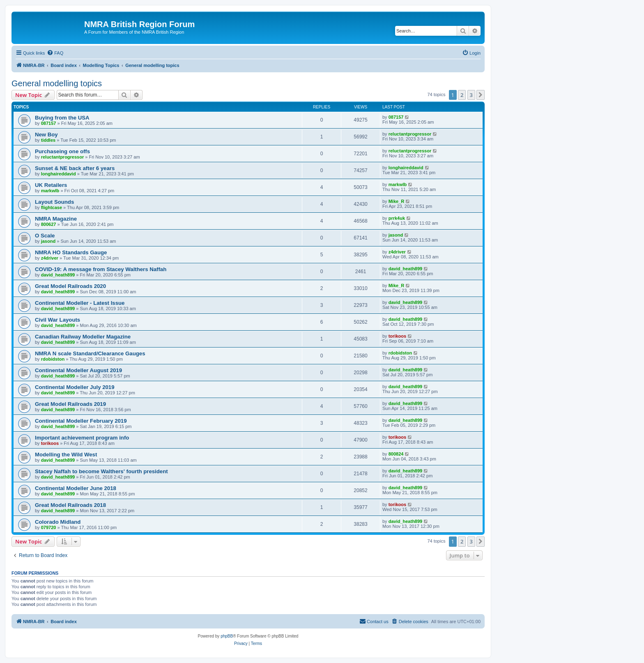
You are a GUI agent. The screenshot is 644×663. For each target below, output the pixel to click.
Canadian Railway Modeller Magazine (83, 337)
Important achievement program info (82, 438)
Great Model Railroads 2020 (70, 286)
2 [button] (462, 95)
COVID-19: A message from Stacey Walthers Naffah (101, 269)
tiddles (48, 140)
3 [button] (471, 95)
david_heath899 (58, 275)
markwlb (50, 191)
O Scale (45, 236)
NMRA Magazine (56, 219)
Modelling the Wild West (66, 455)
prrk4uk (397, 218)
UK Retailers (51, 185)
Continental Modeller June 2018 (76, 488)
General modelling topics (57, 83)
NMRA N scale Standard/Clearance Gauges (90, 353)
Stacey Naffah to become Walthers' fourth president (101, 471)
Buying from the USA (62, 118)
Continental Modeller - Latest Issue (80, 303)
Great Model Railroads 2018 (70, 505)
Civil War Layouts (57, 320)
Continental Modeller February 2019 (81, 421)
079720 (49, 527)
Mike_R (397, 201)
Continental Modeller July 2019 (75, 387)
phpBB (227, 636)
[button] (481, 95)
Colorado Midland (58, 522)
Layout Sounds (54, 202)
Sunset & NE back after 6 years (75, 168)
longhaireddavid (59, 174)
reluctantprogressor (410, 134)
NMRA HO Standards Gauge (71, 252)
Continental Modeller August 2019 (78, 370)
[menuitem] (55, 53)
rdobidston (53, 359)
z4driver (50, 258)
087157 (49, 123)
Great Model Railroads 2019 (70, 404)
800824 (396, 454)
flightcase (52, 207)
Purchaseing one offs (62, 151)
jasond (48, 241)
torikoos (397, 336)
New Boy (46, 135)
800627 (49, 224)
